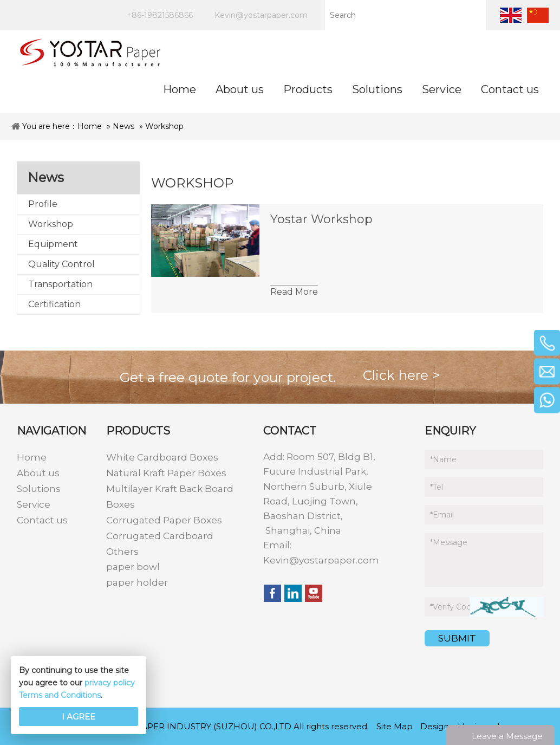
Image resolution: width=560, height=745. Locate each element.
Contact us (42, 520)
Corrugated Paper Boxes (164, 520)
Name (443, 459)
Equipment (53, 244)
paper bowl (133, 567)
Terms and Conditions (60, 695)
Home (90, 126)
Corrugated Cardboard (160, 536)
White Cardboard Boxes (162, 457)
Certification (54, 304)
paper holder (137, 582)
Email (442, 515)
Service (34, 504)
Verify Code (453, 607)
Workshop (164, 126)
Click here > (402, 375)
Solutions (39, 489)
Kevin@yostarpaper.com (261, 15)
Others (122, 552)
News (123, 126)
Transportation (60, 284)
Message (449, 542)
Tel (437, 487)
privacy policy (110, 683)
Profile (43, 204)
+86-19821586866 (160, 15)
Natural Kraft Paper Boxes (166, 473)
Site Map (395, 726)
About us (38, 473)
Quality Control (61, 264)
